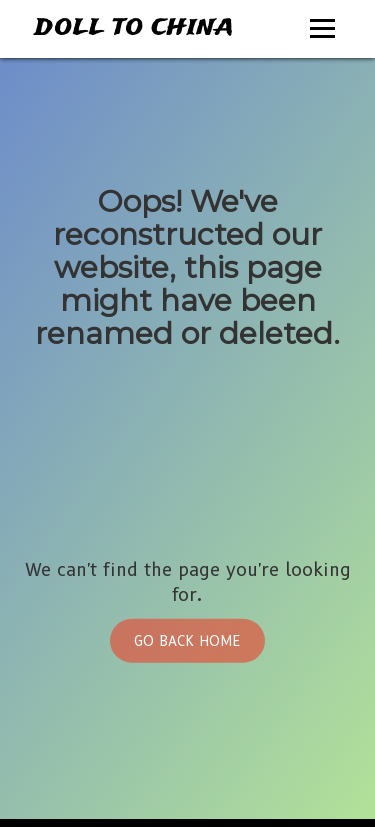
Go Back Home (187, 641)
